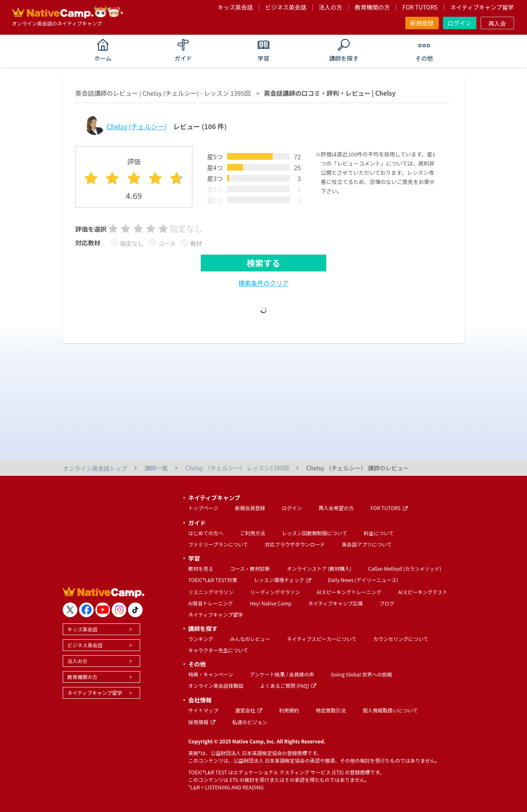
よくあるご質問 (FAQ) (288, 686)
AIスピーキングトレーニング (349, 592)
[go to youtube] (103, 610)
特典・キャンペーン (211, 674)
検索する (263, 263)
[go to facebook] (86, 610)
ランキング (201, 639)
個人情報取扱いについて (390, 710)
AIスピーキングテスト (423, 592)
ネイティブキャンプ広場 (336, 603)
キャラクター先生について (218, 650)
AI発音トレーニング (211, 603)
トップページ (203, 508)
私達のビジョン (250, 722)
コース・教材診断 (250, 568)
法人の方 (330, 7)
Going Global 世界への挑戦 (362, 674)
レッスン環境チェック (283, 580)
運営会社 (249, 710)
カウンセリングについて (401, 639)
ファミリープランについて (218, 544)
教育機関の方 (372, 7)
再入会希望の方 (336, 508)
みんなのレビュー (250, 639)
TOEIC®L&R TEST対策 (213, 580)
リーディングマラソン (275, 592)
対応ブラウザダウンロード (295, 544)
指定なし (132, 243)
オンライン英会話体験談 (216, 686)
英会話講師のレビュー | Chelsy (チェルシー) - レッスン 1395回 (163, 93)
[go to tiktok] (135, 610)
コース (167, 243)
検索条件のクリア (263, 283)
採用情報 (202, 722)
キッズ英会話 (235, 7)
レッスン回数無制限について (315, 533)
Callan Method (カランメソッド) (405, 568)
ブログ (387, 603)
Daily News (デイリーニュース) (363, 580)
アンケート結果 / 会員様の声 (282, 674)
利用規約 (289, 710)
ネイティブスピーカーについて (322, 639)
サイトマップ (203, 710)
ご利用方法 (253, 533)
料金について (379, 533)
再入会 (497, 23)
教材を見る (201, 568)
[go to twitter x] (70, 610)
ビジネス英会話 (286, 7)
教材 (196, 243)
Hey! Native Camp (271, 603)
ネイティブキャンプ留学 (482, 7)
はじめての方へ (206, 533)
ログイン (460, 23)
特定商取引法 (331, 710)
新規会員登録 (250, 508)
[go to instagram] (119, 610)
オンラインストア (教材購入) (319, 568)
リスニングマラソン (211, 592)
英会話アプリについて (367, 544)
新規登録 (422, 23)
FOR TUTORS (420, 7)
